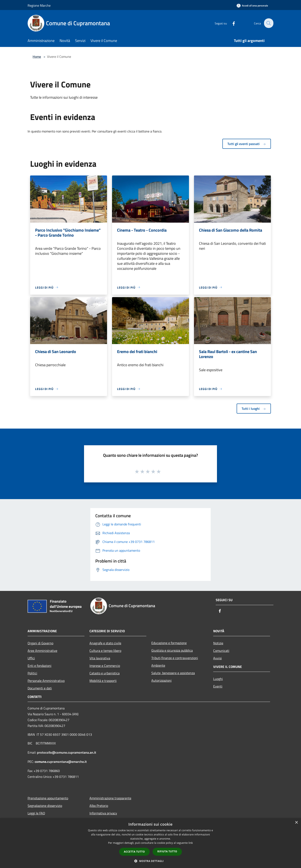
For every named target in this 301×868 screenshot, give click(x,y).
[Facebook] (231, 23)
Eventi (218, 686)
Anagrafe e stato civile (105, 643)
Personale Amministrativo (46, 681)
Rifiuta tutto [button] (167, 851)
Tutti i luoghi (254, 409)
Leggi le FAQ (36, 813)
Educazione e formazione (169, 643)
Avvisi (217, 658)
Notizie (218, 643)
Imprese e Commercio (105, 666)
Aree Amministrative (42, 651)
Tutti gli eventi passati (247, 144)
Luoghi (218, 679)
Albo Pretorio (99, 806)
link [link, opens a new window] (191, 843)
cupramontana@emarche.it (67, 762)
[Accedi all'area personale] (252, 6)
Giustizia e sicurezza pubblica (172, 650)
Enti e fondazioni (40, 666)
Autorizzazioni (161, 680)
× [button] (296, 823)
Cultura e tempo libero (105, 651)
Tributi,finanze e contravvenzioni (175, 658)
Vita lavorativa (100, 658)
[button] (150, 861)
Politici (32, 673)
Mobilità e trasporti (103, 681)
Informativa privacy (103, 813)
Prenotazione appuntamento (48, 798)
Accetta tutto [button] (134, 852)
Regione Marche (39, 5)
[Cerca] (268, 23)
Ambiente (158, 665)
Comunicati (221, 651)
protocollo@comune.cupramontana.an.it (67, 752)
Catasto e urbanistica (105, 673)
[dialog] (150, 843)
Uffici (31, 658)
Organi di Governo (40, 643)
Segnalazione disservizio (45, 806)
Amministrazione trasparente (110, 798)
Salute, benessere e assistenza (173, 673)
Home (37, 57)
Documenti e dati (40, 688)
